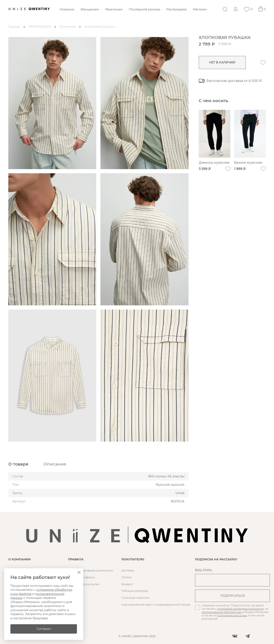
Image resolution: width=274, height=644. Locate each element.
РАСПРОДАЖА (40, 27)
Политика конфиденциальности (91, 570)
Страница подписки (136, 598)
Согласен (44, 629)
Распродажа (176, 9)
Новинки (67, 9)
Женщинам (90, 9)
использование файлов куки (222, 612)
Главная (14, 27)
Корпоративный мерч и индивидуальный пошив (156, 604)
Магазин (200, 9)
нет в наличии (222, 62)
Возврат (127, 584)
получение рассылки (232, 615)
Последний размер (144, 9)
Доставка (128, 570)
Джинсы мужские (214, 163)
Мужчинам (114, 9)
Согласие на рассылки (84, 584)
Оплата (127, 577)
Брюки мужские (248, 163)
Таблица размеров (135, 591)
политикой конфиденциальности (240, 609)
